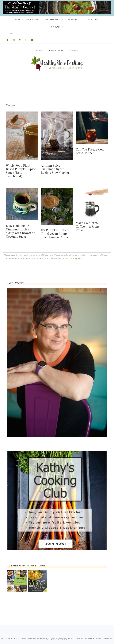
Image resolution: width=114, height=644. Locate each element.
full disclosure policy (72, 259)
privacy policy (52, 640)
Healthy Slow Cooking (57, 63)
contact (65, 640)
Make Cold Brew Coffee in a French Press (89, 226)
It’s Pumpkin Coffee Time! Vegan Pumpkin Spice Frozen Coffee (56, 233)
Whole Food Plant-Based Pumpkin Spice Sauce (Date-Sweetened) (21, 171)
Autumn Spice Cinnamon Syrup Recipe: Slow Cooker (55, 169)
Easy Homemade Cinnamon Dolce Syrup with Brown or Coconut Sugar (20, 231)
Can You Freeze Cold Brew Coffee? (90, 151)
